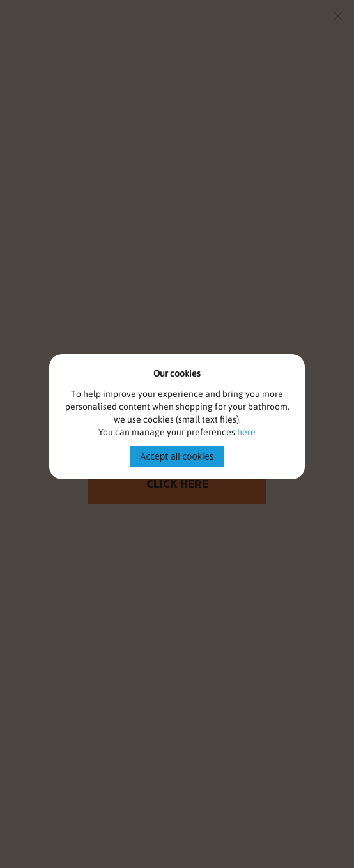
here (246, 432)
